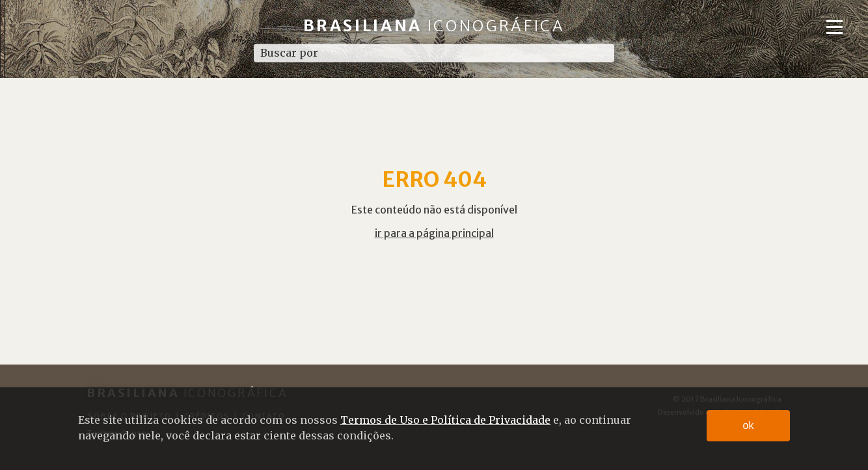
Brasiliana (434, 26)
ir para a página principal (434, 233)
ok (749, 425)
